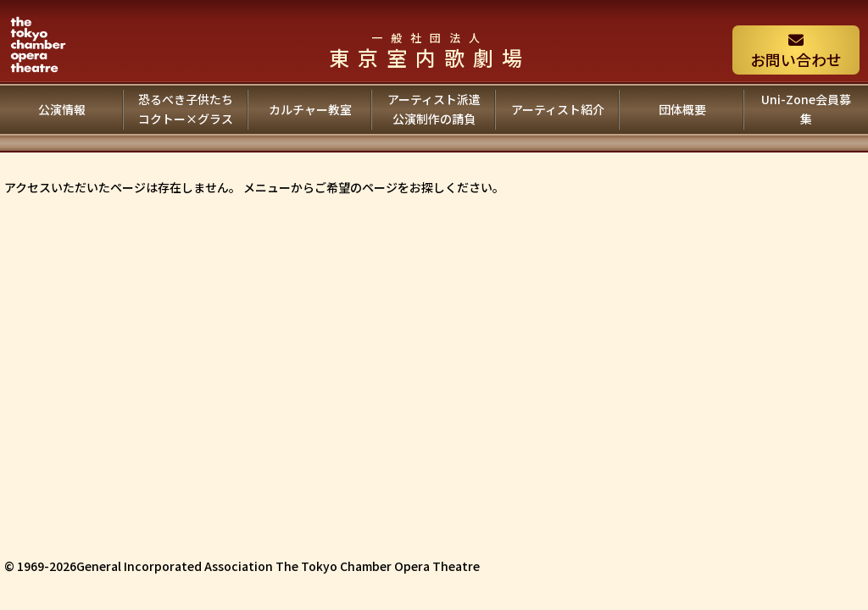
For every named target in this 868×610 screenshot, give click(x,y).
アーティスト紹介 (558, 109)
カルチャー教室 (310, 109)
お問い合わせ (796, 51)
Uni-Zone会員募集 (806, 109)
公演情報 (62, 109)
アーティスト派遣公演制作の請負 (434, 109)
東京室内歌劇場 (430, 51)
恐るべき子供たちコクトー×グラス (186, 109)
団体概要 (682, 109)
